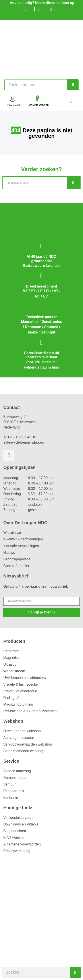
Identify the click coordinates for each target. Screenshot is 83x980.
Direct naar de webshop (22, 731)
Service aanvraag (17, 771)
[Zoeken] (73, 85)
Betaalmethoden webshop (24, 751)
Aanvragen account (19, 738)
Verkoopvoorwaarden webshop (28, 744)
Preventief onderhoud (20, 691)
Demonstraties (15, 778)
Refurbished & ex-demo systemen (30, 711)
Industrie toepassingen (21, 546)
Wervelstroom (14, 671)
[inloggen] (12, 99)
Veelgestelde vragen (19, 818)
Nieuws (9, 552)
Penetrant (11, 651)
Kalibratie (11, 798)
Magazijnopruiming (18, 704)
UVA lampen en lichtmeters (25, 678)
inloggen (13, 105)
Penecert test (14, 791)
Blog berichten (15, 831)
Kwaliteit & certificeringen (23, 539)
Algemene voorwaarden (22, 844)
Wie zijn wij (12, 533)
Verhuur (10, 784)
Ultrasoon (11, 664)
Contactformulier (16, 566)
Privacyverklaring (17, 851)
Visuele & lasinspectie (20, 684)
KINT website (14, 838)
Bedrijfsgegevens (17, 559)
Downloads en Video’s (21, 824)
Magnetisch (12, 658)
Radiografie (12, 698)
